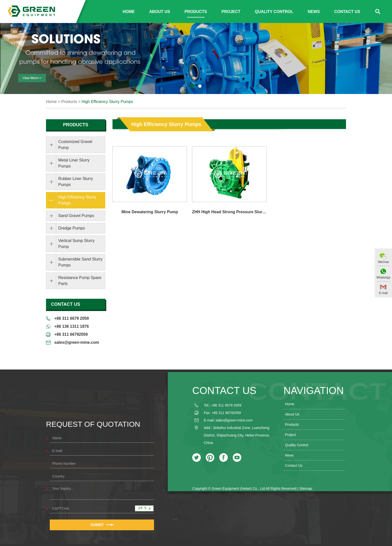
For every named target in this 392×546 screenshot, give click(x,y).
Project (231, 12)
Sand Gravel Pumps (76, 216)
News (314, 12)
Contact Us (347, 12)
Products (196, 12)
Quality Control (274, 12)
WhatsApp (383, 277)
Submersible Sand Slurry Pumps (80, 262)
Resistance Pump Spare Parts (80, 281)
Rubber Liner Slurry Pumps (76, 182)
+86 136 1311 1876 (71, 326)
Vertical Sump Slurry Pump (76, 244)
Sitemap (306, 488)
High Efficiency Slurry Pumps (107, 102)
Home (129, 12)
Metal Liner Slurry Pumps (74, 163)
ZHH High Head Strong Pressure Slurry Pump (229, 212)
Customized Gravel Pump (75, 145)
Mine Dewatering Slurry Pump (150, 212)
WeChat (383, 262)
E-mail (383, 293)
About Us (160, 12)
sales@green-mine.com (77, 342)
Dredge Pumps (72, 228)
